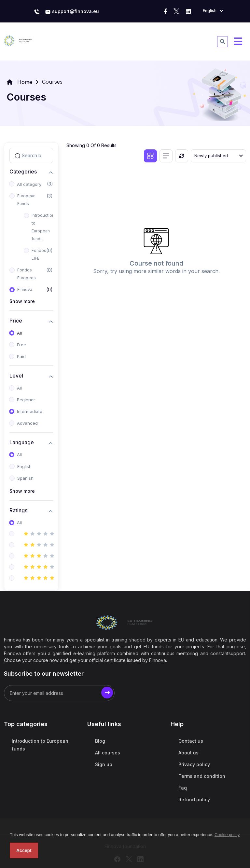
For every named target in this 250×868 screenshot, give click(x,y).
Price (16, 320)
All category (29, 184)
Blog (100, 741)
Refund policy (194, 799)
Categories (23, 171)
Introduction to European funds (43, 227)
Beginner (26, 400)
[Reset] (182, 156)
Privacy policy (194, 764)
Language (22, 442)
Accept (24, 850)
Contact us (191, 741)
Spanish (25, 478)
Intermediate (30, 411)
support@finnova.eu (72, 12)
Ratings (18, 510)
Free (21, 345)
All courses (108, 753)
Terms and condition (202, 776)
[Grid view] (150, 156)
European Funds (26, 200)
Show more (22, 301)
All (19, 333)
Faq (183, 788)
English (24, 466)
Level (16, 375)
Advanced (27, 423)
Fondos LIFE (39, 254)
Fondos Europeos (27, 274)
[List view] (166, 156)
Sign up (104, 764)
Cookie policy (227, 835)
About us (188, 753)
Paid (21, 356)
